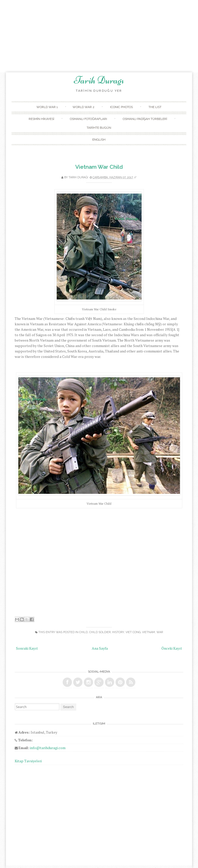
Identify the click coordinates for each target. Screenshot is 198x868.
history (118, 632)
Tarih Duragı (99, 80)
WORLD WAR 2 (83, 107)
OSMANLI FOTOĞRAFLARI (88, 119)
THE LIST (155, 107)
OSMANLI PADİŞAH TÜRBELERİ (145, 119)
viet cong (133, 632)
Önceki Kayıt (172, 648)
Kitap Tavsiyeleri (28, 761)
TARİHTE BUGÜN (99, 128)
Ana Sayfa (100, 648)
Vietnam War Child (99, 167)
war (160, 632)
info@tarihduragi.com (48, 748)
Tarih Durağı (78, 177)
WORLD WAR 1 (47, 107)
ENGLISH (99, 140)
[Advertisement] (99, 36)
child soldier (100, 632)
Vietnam (148, 632)
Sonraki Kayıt (27, 648)
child (83, 632)
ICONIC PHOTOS (121, 107)
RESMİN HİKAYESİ (41, 119)
